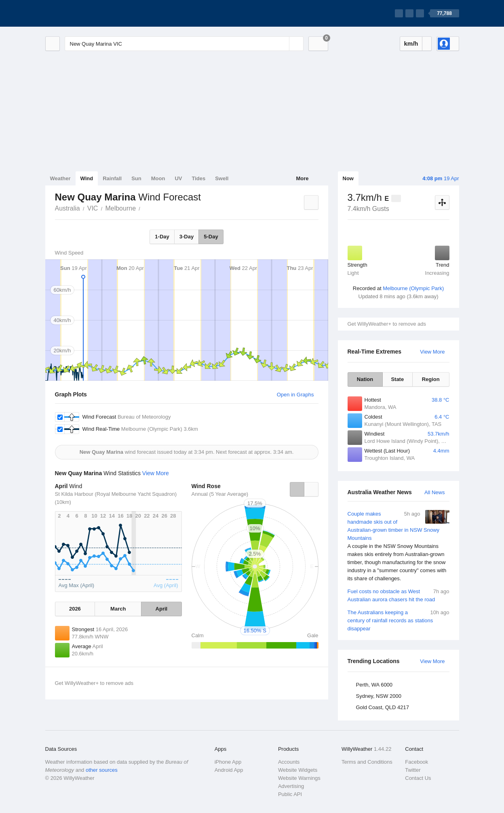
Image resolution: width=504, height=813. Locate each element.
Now (348, 178)
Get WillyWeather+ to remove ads (387, 324)
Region (431, 379)
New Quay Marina (145, 208)
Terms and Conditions (367, 762)
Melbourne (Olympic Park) (413, 288)
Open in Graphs (295, 395)
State (397, 379)
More (302, 178)
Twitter (413, 770)
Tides (198, 178)
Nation (365, 379)
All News (435, 492)
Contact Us (418, 778)
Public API (290, 794)
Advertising (291, 786)
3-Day (187, 237)
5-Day (211, 237)
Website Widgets (298, 770)
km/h (411, 43)
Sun (136, 178)
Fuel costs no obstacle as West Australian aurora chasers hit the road (399, 595)
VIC (93, 208)
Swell (222, 178)
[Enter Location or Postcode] (184, 44)
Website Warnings (299, 778)
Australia (67, 208)
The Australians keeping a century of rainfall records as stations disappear (399, 620)
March (118, 609)
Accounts (289, 762)
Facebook (416, 762)
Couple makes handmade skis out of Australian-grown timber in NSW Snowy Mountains (399, 546)
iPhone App (228, 762)
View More (432, 352)
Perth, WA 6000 (374, 685)
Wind (87, 178)
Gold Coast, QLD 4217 (383, 707)
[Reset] (282, 44)
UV (178, 178)
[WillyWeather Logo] (83, 13)
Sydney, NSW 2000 (379, 696)
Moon (158, 178)
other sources (102, 770)
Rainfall (112, 178)
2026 (75, 609)
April (162, 609)
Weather (60, 178)
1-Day (162, 237)
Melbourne (120, 208)
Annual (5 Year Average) (220, 494)
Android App (229, 770)
